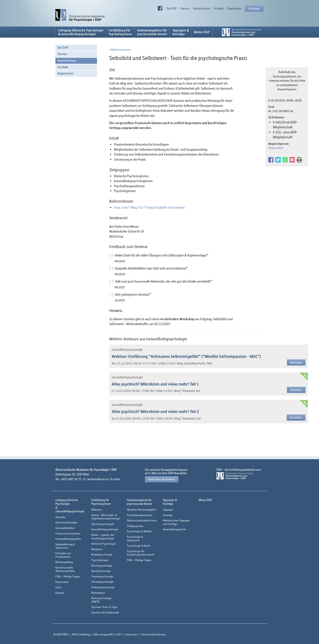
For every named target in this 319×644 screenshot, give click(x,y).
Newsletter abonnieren (162, 479)
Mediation (97, 549)
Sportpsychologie (101, 571)
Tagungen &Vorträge (181, 32)
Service (185, 8)
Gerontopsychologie (103, 524)
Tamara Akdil (276, 148)
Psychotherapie (100, 560)
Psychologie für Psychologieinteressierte (141, 553)
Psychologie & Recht (139, 546)
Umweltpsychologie (102, 582)
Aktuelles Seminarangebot (141, 510)
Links (58, 587)
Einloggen (254, 9)
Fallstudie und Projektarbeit (63, 555)
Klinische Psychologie (103, 544)
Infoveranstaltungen (66, 522)
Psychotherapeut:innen (140, 515)
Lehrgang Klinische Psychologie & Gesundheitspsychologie (81, 32)
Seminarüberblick (65, 528)
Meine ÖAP (202, 32)
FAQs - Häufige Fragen (68, 576)
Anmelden (296, 417)
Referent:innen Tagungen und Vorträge (176, 522)
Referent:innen (202, 8)
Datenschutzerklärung (153, 634)
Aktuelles (60, 517)
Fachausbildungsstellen (68, 539)
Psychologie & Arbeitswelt (135, 539)
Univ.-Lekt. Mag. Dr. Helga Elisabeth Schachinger (149, 207)
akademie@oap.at (98, 479)
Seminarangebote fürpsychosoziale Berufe (152, 32)
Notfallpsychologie (102, 554)
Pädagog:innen (135, 526)
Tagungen (168, 510)
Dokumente (62, 582)
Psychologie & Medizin (140, 531)
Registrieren (234, 8)
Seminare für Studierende (105, 612)
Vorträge (168, 515)
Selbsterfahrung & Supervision (65, 546)
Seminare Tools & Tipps (104, 607)
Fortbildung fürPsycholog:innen (120, 32)
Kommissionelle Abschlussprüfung (65, 569)
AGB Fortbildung (81, 634)
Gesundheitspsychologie (105, 529)
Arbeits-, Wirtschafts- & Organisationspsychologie (106, 517)
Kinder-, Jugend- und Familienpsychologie (103, 537)
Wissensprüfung (64, 562)
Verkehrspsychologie (103, 587)
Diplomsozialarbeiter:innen (142, 520)
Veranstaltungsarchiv (174, 529)
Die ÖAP (172, 8)
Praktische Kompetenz (68, 533)
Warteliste (296, 362)
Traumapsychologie (102, 576)
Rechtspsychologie (102, 566)
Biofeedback (98, 593)
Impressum (131, 634)
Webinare (97, 510)
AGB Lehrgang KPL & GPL (108, 634)
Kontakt (219, 8)
